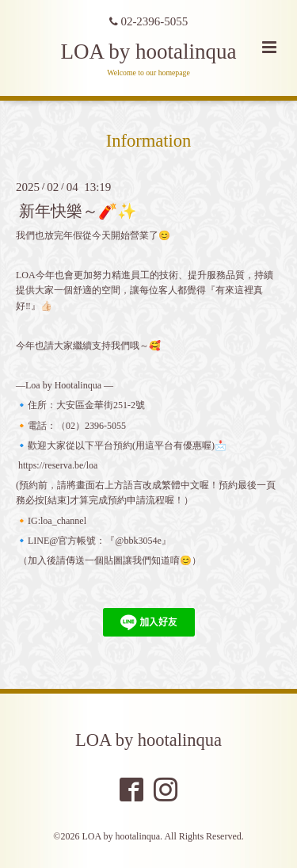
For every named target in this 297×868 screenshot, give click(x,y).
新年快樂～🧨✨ (78, 210)
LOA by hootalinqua (149, 52)
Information (148, 141)
